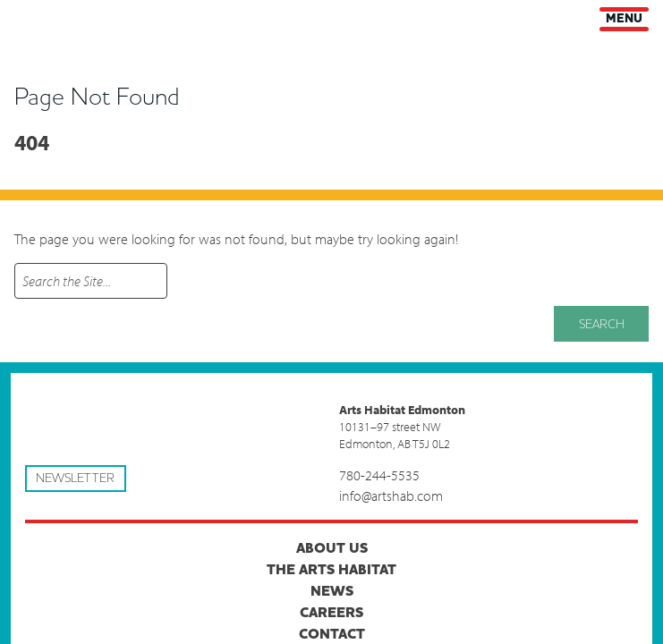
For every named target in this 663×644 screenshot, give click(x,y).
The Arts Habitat (331, 570)
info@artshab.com (391, 496)
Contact (332, 634)
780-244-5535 (379, 475)
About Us (332, 548)
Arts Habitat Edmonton (27, 18)
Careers (331, 613)
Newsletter (75, 478)
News (332, 591)
